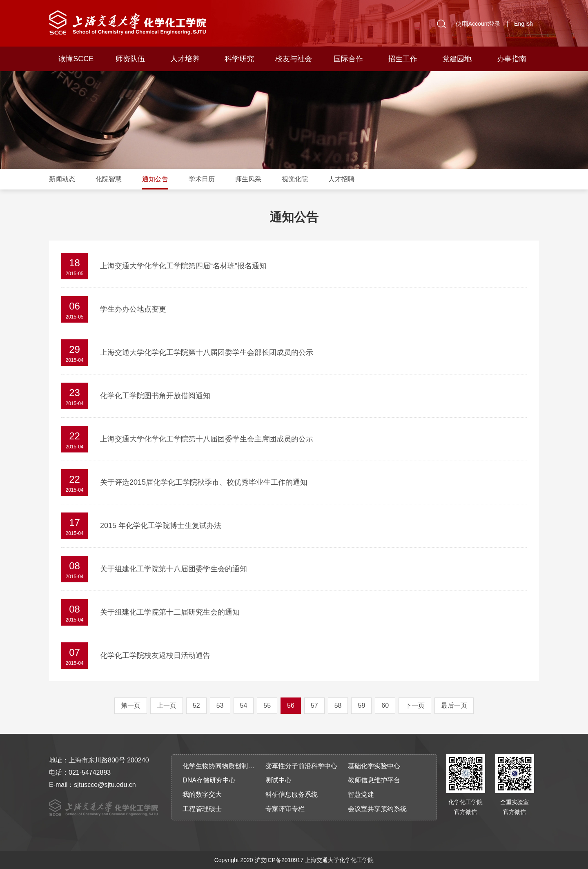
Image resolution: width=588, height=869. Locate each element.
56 (291, 705)
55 (267, 705)
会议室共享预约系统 (377, 809)
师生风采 (248, 179)
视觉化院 (295, 179)
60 (385, 705)
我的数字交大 (202, 794)
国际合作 (348, 59)
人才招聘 (341, 179)
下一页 (415, 705)
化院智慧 (109, 179)
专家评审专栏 (285, 809)
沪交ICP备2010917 (279, 860)
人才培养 (185, 59)
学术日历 (202, 179)
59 (361, 705)
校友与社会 (294, 59)
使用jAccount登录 (478, 24)
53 (220, 705)
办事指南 (512, 59)
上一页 (167, 705)
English (523, 24)
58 (338, 705)
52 (196, 705)
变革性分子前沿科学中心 (301, 766)
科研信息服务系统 (292, 794)
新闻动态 (62, 179)
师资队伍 (130, 59)
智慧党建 (361, 794)
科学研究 (239, 59)
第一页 (131, 705)
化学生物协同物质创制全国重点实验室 (221, 766)
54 (244, 705)
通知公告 (155, 179)
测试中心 (278, 780)
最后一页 (454, 705)
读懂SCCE (76, 59)
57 (314, 705)
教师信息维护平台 (374, 780)
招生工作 (403, 59)
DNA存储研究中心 (209, 780)
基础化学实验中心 (374, 766)
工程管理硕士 (202, 809)
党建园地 (457, 59)
